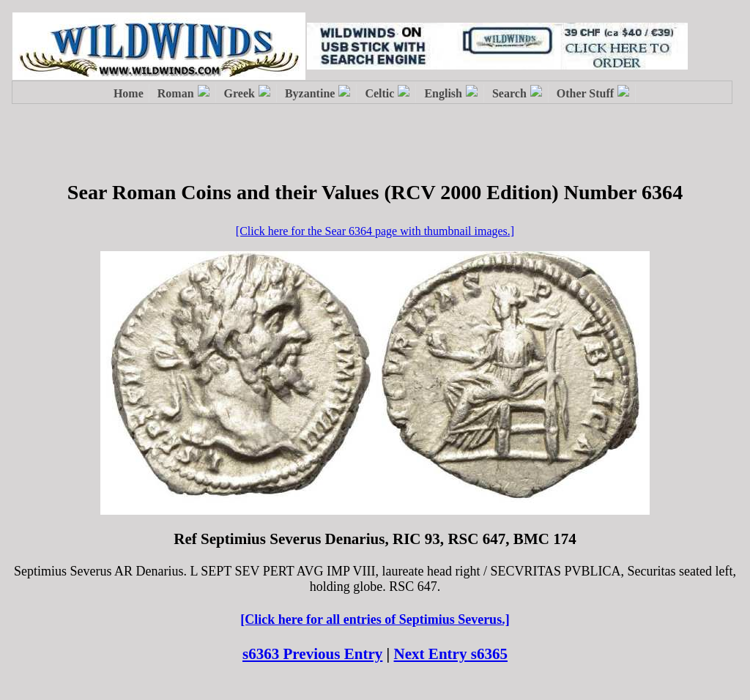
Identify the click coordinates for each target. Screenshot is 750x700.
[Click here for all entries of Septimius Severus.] (375, 619)
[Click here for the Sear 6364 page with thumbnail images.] (375, 231)
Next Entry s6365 (451, 654)
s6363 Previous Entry (312, 654)
